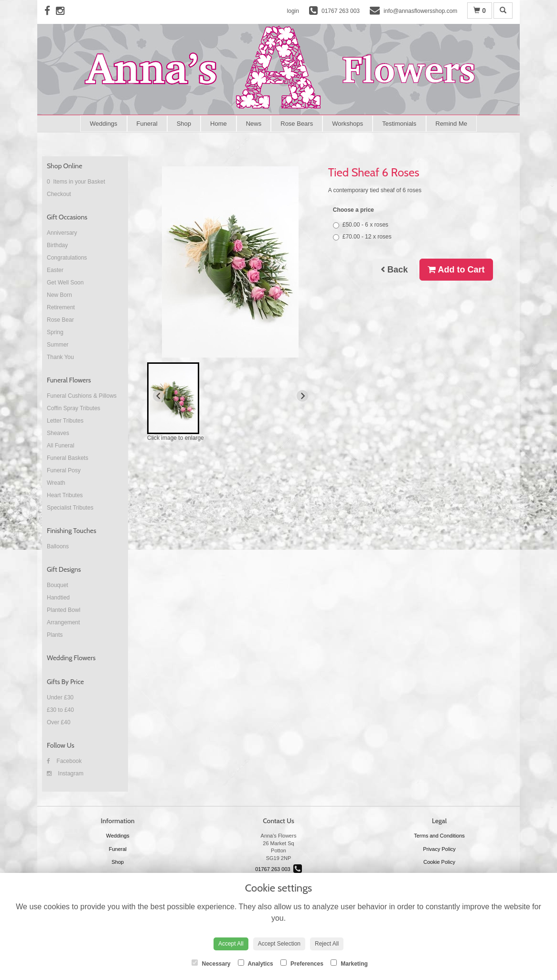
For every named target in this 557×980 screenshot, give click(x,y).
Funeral (147, 124)
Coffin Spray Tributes (74, 408)
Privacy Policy (439, 849)
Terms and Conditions (439, 836)
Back (394, 270)
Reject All (327, 944)
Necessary (211, 963)
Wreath (56, 483)
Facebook (64, 761)
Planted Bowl (64, 610)
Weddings (104, 124)
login (293, 11)
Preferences (302, 963)
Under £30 (60, 697)
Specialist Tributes (70, 508)
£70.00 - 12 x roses (362, 237)
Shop (184, 124)
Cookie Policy (439, 862)
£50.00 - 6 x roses (361, 225)
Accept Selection (279, 944)
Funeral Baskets (68, 458)
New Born (59, 295)
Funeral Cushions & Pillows (82, 396)
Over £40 (59, 722)
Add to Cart (456, 270)
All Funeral (60, 446)
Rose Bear (60, 320)
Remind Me (451, 124)
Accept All (231, 944)
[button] (173, 398)
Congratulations (67, 258)
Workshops (348, 124)
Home (219, 124)
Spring (55, 332)
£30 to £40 (60, 710)
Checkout (59, 194)
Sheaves (58, 433)
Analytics (256, 963)
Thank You (60, 357)
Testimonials (399, 124)
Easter (55, 270)
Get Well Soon (65, 283)
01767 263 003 (278, 869)
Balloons (58, 546)
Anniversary (62, 233)
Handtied (58, 598)
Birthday (57, 245)
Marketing (349, 963)
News (254, 124)
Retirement (61, 307)
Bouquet (58, 585)
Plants (55, 635)
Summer (58, 345)
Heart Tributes (65, 495)
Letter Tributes (65, 421)
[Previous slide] (159, 396)
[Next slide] (302, 396)
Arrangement (63, 622)
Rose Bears (297, 124)
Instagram (65, 773)
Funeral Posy (64, 470)
